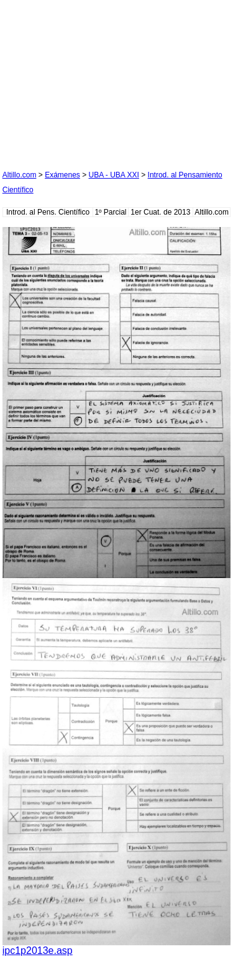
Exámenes (62, 175)
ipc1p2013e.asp (38, 951)
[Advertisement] (96, 80)
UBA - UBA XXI (114, 175)
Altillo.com (20, 175)
